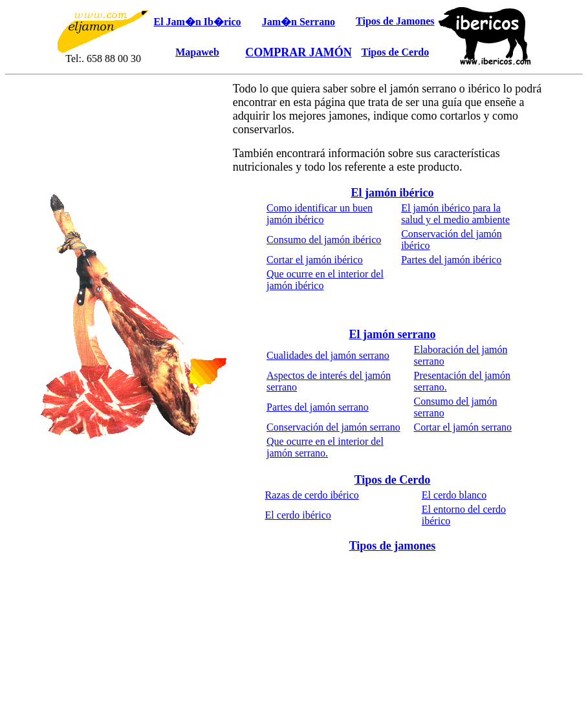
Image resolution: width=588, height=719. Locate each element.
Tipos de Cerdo (393, 480)
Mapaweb (197, 52)
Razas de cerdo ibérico (312, 495)
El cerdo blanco (454, 495)
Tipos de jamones (393, 546)
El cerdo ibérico (298, 515)
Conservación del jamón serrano (333, 427)
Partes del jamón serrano (318, 407)
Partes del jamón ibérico (451, 260)
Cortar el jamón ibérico (315, 260)
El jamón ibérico (393, 193)
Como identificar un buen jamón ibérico (320, 214)
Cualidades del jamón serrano (328, 355)
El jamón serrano (393, 334)
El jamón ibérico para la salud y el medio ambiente (455, 214)
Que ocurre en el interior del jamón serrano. (325, 447)
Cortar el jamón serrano (463, 427)
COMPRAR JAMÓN (298, 52)
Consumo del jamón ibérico (324, 240)
